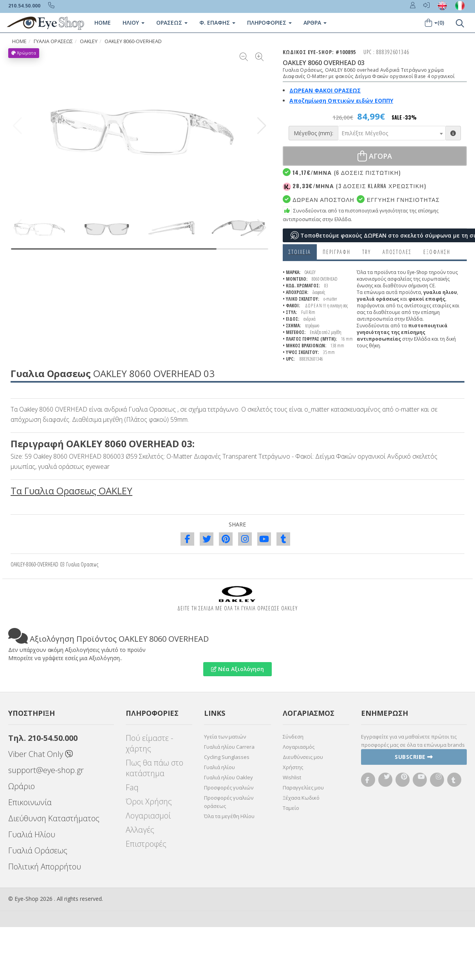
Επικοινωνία (30, 802)
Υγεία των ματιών (225, 737)
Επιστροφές (146, 844)
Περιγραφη (337, 252)
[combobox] (392, 133)
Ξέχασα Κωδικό (301, 798)
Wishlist (292, 777)
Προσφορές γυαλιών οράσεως (229, 802)
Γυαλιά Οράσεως (38, 850)
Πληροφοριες (269, 23)
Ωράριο (22, 786)
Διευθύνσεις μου (303, 757)
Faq (132, 787)
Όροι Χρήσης (149, 801)
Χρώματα (24, 53)
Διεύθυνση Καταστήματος (54, 818)
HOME (19, 41)
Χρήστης (293, 767)
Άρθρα (315, 23)
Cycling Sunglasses (227, 757)
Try (367, 252)
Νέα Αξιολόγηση (237, 669)
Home (103, 23)
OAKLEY (89, 41)
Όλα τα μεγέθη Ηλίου (229, 816)
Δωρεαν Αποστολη (319, 199)
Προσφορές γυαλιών (229, 788)
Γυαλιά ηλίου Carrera (229, 747)
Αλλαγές (140, 830)
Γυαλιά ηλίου (219, 767)
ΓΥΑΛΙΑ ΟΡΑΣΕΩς (53, 41)
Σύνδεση (293, 737)
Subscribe (414, 757)
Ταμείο (291, 808)
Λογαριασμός (299, 747)
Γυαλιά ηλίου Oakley (228, 777)
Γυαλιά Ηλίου (32, 834)
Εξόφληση (437, 252)
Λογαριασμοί (148, 816)
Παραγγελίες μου (303, 788)
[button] (262, 126)
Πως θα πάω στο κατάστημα (154, 768)
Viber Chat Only (41, 754)
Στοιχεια (300, 252)
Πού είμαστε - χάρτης (149, 743)
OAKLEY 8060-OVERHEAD (133, 41)
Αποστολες (397, 252)
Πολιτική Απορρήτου (45, 867)
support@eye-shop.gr (46, 770)
